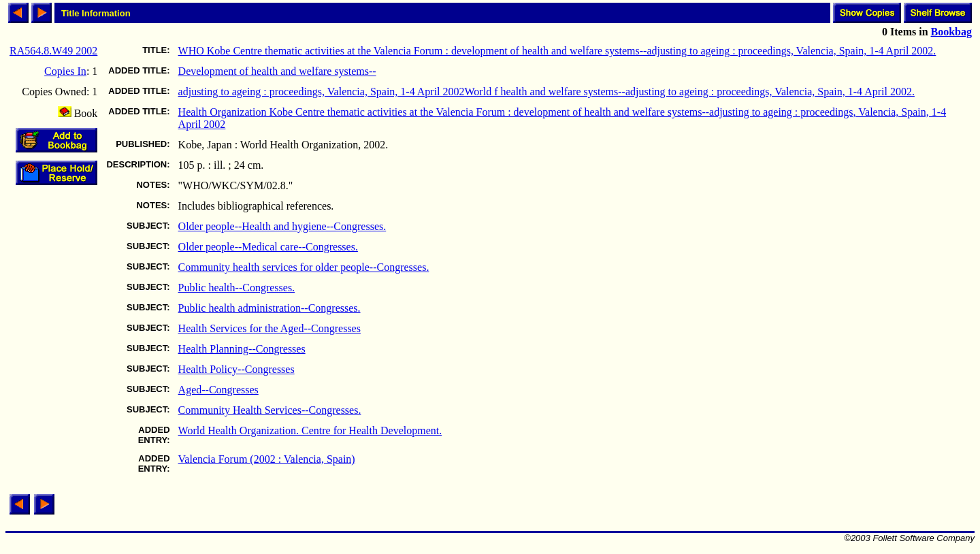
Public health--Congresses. (237, 288)
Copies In (65, 71)
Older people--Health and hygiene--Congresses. (282, 226)
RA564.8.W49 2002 (53, 51)
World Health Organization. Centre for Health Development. (310, 430)
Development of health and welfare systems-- (277, 71)
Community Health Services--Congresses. (270, 410)
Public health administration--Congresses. (269, 308)
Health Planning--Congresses (242, 349)
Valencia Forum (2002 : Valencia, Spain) (267, 459)
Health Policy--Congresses (236, 369)
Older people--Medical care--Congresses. (268, 247)
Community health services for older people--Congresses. (304, 267)
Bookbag (951, 32)
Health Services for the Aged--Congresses (269, 328)
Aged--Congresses (218, 390)
